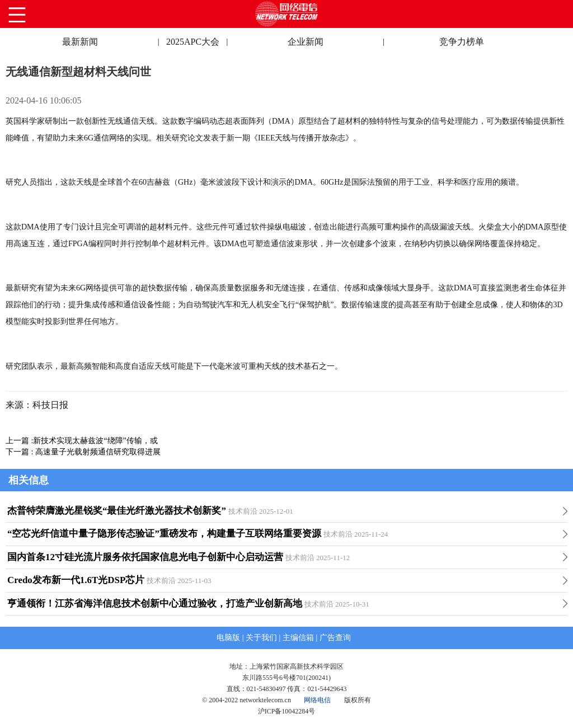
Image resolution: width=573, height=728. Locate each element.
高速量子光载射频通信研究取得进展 (98, 452)
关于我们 (261, 638)
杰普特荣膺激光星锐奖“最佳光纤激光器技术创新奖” (117, 511)
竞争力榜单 (462, 42)
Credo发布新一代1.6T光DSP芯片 (76, 580)
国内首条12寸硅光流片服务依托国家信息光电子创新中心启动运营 (145, 557)
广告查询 (335, 638)
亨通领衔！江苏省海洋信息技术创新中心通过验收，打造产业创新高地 (155, 603)
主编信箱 (298, 638)
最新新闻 (80, 42)
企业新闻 (306, 42)
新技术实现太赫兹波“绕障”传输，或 (95, 441)
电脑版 (228, 638)
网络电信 (317, 700)
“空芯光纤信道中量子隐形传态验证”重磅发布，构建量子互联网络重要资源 (164, 534)
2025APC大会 (193, 42)
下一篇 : (20, 452)
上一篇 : (19, 441)
